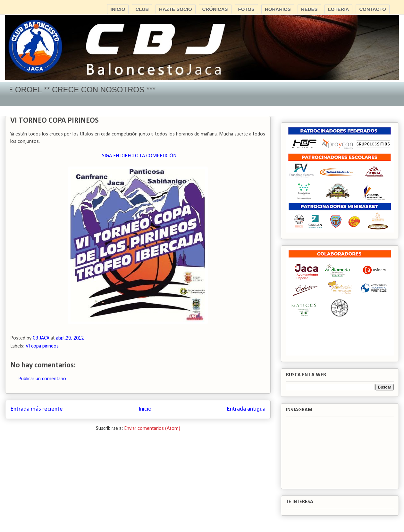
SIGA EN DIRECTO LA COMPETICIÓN (139, 156)
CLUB (142, 9)
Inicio (145, 409)
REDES (309, 9)
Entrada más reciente (37, 409)
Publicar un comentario (42, 379)
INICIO (118, 9)
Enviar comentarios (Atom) (152, 429)
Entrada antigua (246, 409)
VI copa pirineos (42, 346)
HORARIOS (278, 9)
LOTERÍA (339, 9)
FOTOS (246, 9)
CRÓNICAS (215, 9)
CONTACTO (373, 9)
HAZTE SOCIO (176, 9)
